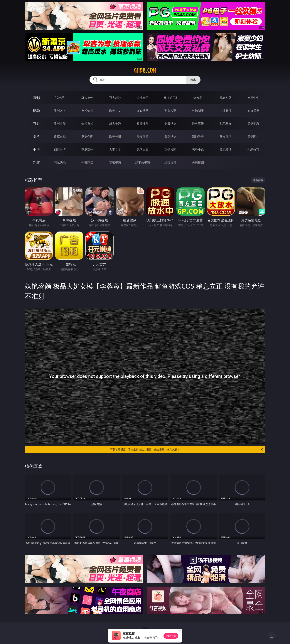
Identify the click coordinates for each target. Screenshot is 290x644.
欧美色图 (115, 137)
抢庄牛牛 (253, 98)
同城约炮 (60, 162)
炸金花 (198, 98)
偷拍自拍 (87, 124)
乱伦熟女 (226, 124)
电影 (36, 123)
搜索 (193, 80)
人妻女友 (115, 149)
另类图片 (253, 137)
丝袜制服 (198, 111)
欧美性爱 (143, 124)
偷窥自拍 (60, 137)
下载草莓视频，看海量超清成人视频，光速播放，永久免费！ (187, 450)
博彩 (36, 98)
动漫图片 (143, 137)
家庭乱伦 (87, 149)
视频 (36, 110)
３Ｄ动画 (143, 111)
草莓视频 (115, 162)
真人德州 (87, 98)
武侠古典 (143, 149)
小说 (36, 149)
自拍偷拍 (87, 111)
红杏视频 (170, 162)
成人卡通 (115, 124)
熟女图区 (226, 137)
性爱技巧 (253, 149)
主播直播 (226, 111)
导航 (36, 162)
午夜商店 (87, 162)
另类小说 (198, 149)
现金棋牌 (226, 98)
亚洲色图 (87, 137)
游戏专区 (143, 98)
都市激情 (60, 149)
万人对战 (115, 98)
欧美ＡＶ (115, 111)
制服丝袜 (170, 124)
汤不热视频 (143, 162)
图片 (36, 136)
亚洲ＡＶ (60, 111)
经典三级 (198, 124)
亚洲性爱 (60, 124)
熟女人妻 (170, 111)
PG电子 (60, 98)
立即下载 (171, 636)
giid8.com (145, 70)
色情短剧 (198, 162)
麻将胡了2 (170, 98)
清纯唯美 (198, 137)
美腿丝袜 (170, 137)
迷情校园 (170, 149)
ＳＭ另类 (253, 111)
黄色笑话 (226, 149)
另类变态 (253, 124)
